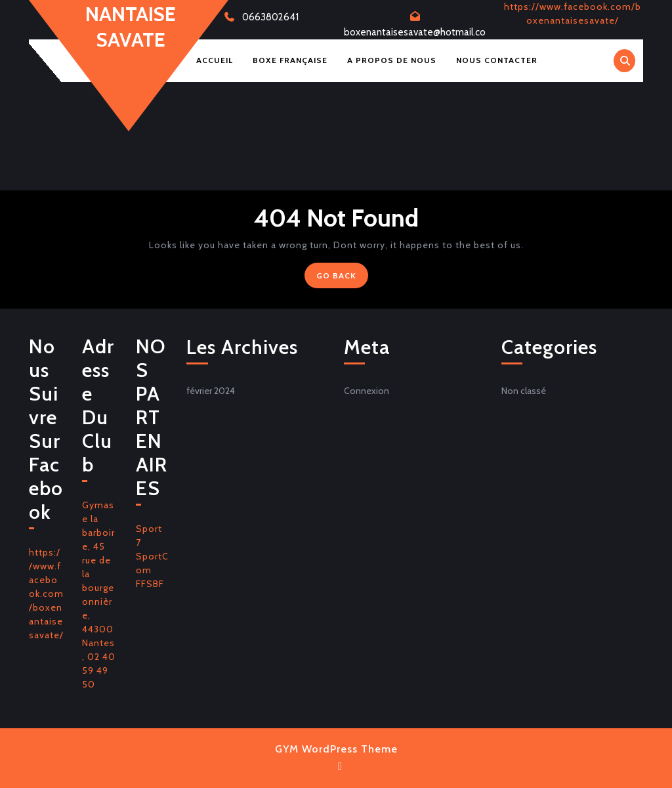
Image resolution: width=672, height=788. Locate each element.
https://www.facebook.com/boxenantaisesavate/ (46, 594)
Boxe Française (290, 60)
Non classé (524, 391)
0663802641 (270, 17)
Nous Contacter (497, 60)
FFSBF (150, 584)
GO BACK (342, 278)
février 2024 (211, 391)
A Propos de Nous (392, 60)
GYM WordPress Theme (336, 749)
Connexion (367, 391)
